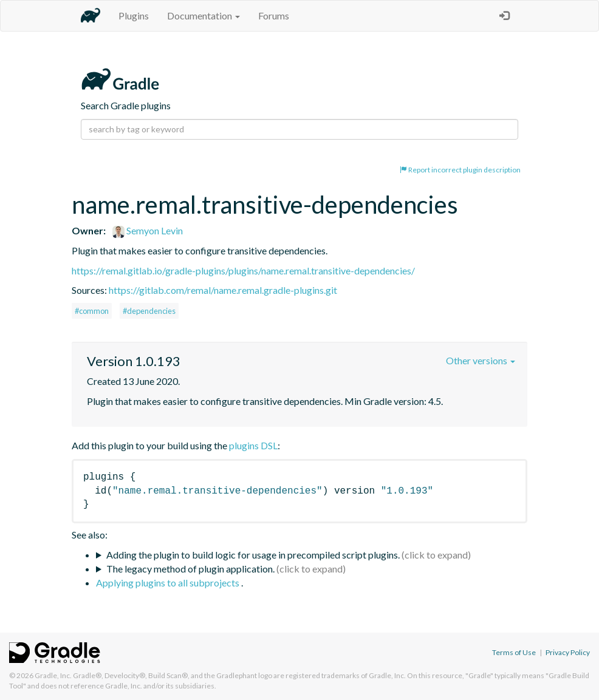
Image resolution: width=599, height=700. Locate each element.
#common (92, 311)
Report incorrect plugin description (460, 170)
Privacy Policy (568, 652)
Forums (274, 15)
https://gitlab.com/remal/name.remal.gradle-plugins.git (223, 290)
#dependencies (149, 311)
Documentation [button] (204, 15)
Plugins (134, 15)
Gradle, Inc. (53, 675)
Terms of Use (514, 652)
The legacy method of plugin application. (190, 569)
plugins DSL (253, 445)
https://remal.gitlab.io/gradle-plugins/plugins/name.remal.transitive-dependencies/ (243, 270)
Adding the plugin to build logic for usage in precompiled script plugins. (253, 555)
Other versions (481, 360)
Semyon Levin (148, 230)
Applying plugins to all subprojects (169, 583)
